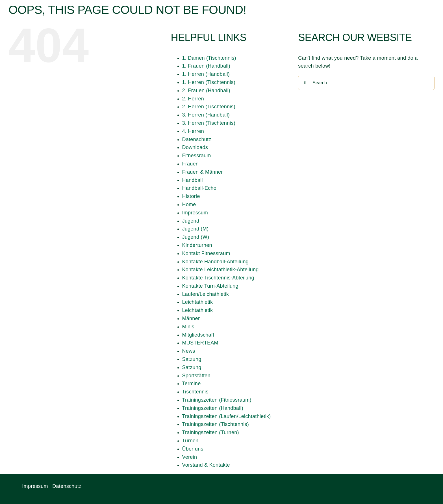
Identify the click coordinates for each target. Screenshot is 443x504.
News (189, 351)
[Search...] (366, 83)
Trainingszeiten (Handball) (213, 408)
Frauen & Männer (203, 172)
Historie (191, 196)
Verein (190, 457)
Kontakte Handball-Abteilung (215, 262)
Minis (188, 327)
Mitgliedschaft (198, 335)
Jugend (191, 221)
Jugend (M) (196, 229)
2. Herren (193, 99)
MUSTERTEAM (200, 343)
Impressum (195, 213)
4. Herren (193, 131)
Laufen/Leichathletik (206, 294)
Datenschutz (197, 139)
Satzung (192, 359)
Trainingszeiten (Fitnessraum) (217, 400)
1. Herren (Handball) (206, 74)
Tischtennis (195, 392)
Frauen (191, 164)
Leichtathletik (198, 302)
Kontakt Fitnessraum (206, 253)
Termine (192, 384)
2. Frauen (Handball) (206, 91)
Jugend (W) (196, 237)
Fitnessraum (197, 156)
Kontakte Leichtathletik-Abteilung (221, 270)
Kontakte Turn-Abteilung (210, 286)
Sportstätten (196, 376)
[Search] (305, 83)
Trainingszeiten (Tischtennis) (216, 424)
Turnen (190, 441)
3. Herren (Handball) (206, 115)
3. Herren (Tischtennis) (209, 123)
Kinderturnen (197, 245)
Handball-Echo (199, 188)
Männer (191, 318)
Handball (193, 180)
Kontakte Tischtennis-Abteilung (218, 278)
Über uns (193, 449)
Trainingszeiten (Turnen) (211, 432)
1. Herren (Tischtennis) (209, 82)
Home (189, 204)
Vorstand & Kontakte (206, 465)
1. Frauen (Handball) (206, 66)
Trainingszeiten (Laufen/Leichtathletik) (227, 416)
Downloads (195, 147)
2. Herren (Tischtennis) (209, 107)
